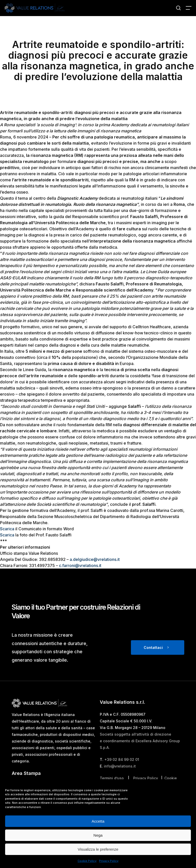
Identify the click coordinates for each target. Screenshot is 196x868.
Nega (98, 835)
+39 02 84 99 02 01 (122, 759)
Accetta (98, 821)
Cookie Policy (87, 861)
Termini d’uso (112, 778)
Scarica (7, 529)
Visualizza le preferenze (98, 849)
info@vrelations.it (120, 766)
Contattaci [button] (153, 647)
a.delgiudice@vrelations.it (95, 559)
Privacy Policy (109, 861)
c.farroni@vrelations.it (80, 565)
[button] (189, 8)
